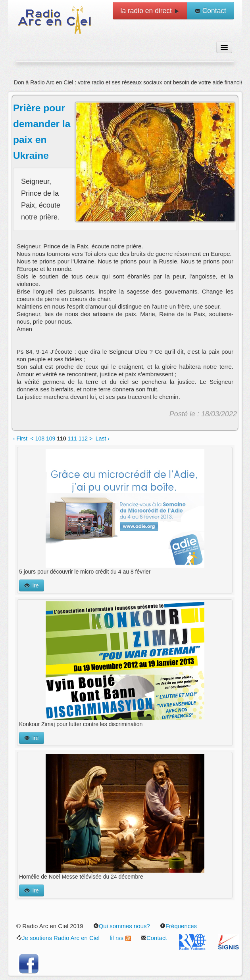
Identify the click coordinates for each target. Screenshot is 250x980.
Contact (211, 11)
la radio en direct (150, 11)
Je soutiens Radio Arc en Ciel (58, 938)
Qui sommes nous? (122, 926)
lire (32, 585)
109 (51, 439)
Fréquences (178, 926)
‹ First (20, 439)
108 (40, 439)
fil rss (120, 938)
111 (72, 439)
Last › (103, 439)
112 (83, 439)
